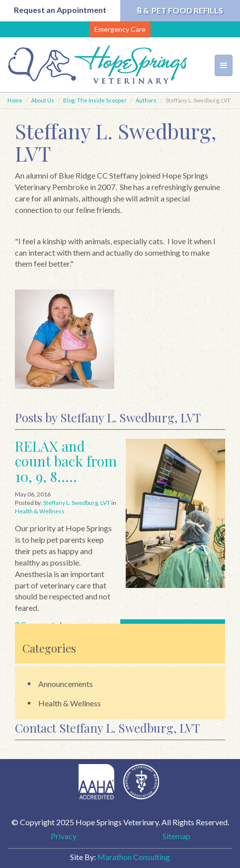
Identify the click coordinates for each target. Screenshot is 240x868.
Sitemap (176, 836)
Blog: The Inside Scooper (95, 100)
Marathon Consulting (134, 857)
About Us (43, 100)
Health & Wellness (40, 511)
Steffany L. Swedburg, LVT (77, 503)
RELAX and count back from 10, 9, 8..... (66, 461)
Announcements (66, 684)
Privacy (64, 836)
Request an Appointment (60, 10)
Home (15, 100)
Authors (146, 100)
